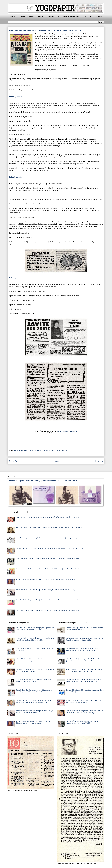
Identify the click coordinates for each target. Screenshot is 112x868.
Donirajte (51, 16)
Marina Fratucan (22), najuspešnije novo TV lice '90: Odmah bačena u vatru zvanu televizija (45, 579)
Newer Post (14, 461)
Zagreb (64, 450)
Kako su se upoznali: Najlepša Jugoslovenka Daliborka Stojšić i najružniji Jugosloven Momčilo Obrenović (50, 569)
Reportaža (52, 450)
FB (85, 16)
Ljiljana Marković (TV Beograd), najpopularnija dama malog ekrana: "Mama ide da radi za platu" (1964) (49, 548)
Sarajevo (58, 450)
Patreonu (63, 431)
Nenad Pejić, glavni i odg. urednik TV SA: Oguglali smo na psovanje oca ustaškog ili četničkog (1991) (49, 527)
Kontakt (41, 16)
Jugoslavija (38, 450)
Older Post (99, 461)
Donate (74, 431)
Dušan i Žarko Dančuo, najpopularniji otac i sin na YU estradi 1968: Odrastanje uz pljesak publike (47, 600)
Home (56, 461)
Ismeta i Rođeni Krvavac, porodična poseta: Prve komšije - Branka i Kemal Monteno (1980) (45, 590)
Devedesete (24, 450)
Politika (45, 450)
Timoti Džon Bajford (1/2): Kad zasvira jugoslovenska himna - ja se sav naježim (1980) (42, 481)
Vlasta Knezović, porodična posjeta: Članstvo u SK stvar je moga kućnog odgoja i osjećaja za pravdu (48, 538)
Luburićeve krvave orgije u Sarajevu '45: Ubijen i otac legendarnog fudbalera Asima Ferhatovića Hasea (49, 559)
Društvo (31, 450)
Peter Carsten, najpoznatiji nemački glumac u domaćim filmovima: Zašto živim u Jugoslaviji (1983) (48, 610)
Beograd (17, 450)
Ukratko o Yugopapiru (27, 16)
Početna (12, 16)
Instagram (99, 16)
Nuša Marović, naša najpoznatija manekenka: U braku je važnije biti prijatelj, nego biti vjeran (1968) (48, 517)
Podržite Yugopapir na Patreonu (69, 16)
